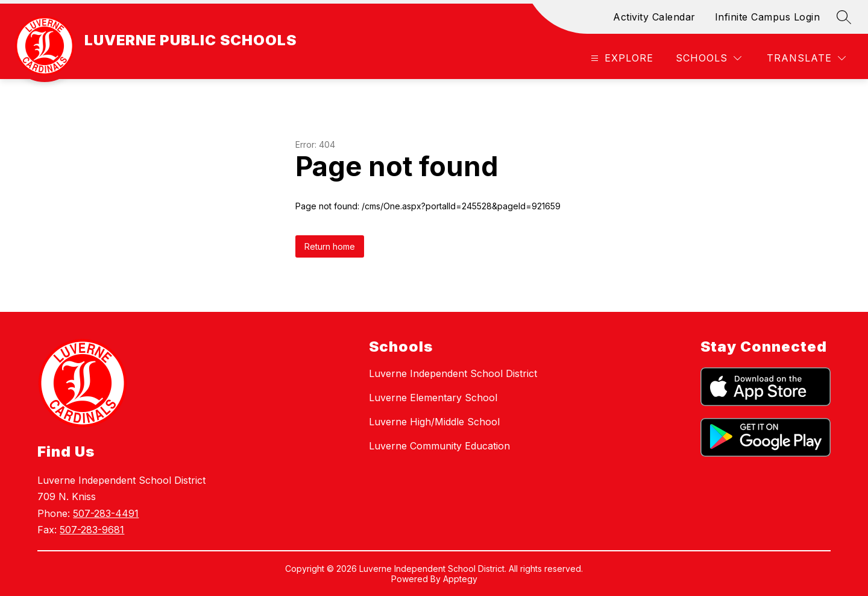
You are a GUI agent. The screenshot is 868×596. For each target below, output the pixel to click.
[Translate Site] (806, 58)
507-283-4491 (106, 513)
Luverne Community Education (439, 446)
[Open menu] (621, 58)
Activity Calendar (654, 17)
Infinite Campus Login (768, 17)
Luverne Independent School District (453, 373)
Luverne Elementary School (433, 398)
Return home (330, 246)
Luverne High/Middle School (434, 422)
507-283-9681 (92, 530)
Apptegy (460, 579)
